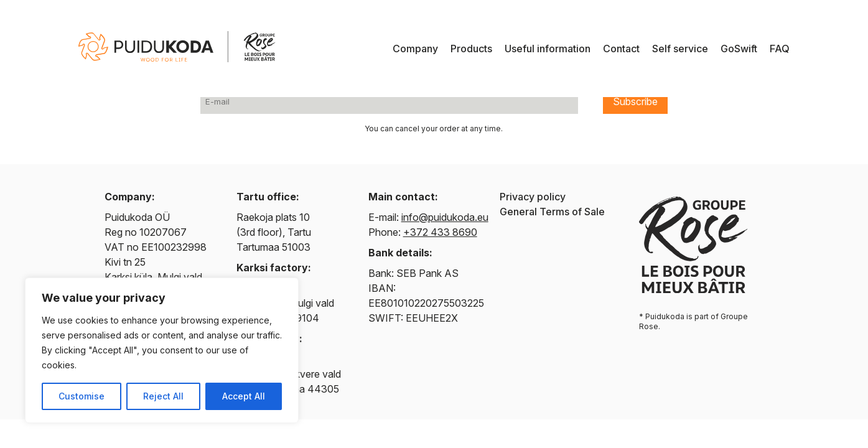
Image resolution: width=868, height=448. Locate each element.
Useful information (548, 49)
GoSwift (739, 49)
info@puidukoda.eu (445, 217)
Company (415, 49)
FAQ (780, 49)
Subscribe (635, 101)
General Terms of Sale (552, 212)
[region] (162, 350)
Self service (680, 49)
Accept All (244, 396)
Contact (621, 49)
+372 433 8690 (440, 232)
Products (471, 49)
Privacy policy (533, 197)
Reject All (163, 396)
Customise (82, 396)
